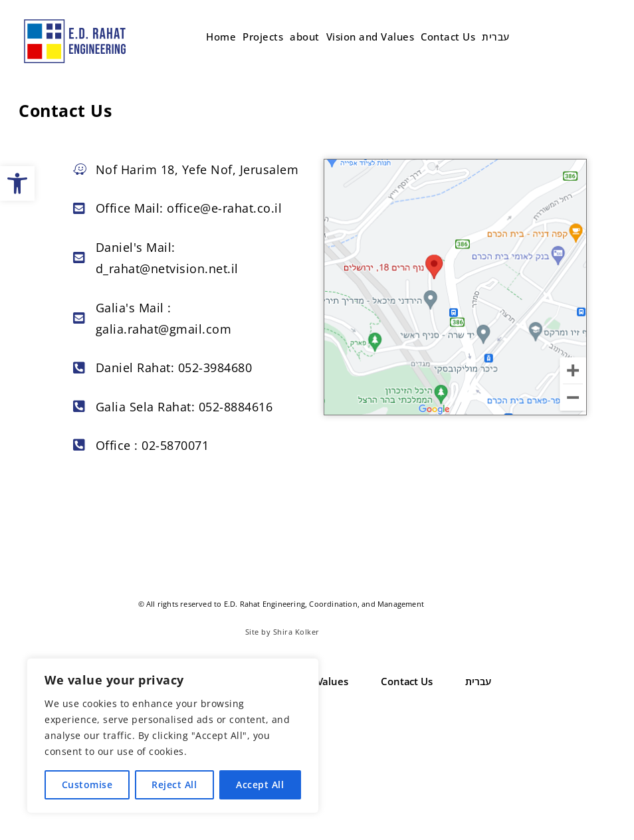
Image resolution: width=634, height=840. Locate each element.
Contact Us (448, 37)
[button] (17, 183)
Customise (87, 785)
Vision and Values (370, 37)
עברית (496, 37)
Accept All (260, 785)
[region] (173, 736)
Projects (263, 37)
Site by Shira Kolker (282, 632)
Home (221, 37)
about (305, 37)
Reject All (174, 785)
